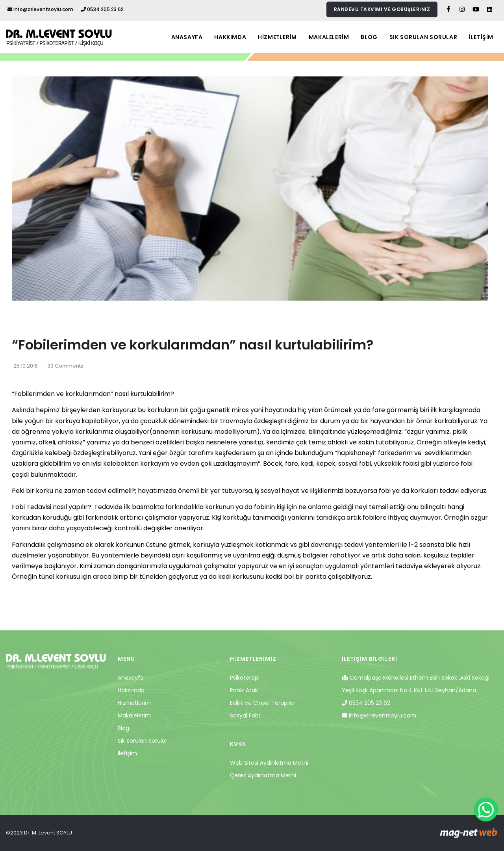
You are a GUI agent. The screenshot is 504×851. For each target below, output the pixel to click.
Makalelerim (134, 715)
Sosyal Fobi (245, 715)
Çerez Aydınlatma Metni (263, 775)
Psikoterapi (245, 678)
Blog (123, 728)
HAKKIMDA (230, 37)
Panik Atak (244, 690)
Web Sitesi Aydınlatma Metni (269, 763)
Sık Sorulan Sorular (143, 741)
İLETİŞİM (481, 37)
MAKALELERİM (329, 37)
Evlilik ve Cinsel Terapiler (263, 703)
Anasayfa (131, 678)
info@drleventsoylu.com (40, 9)
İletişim (127, 753)
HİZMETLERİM (277, 37)
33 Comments (65, 366)
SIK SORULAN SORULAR (423, 37)
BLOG (369, 37)
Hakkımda (131, 690)
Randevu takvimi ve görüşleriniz (382, 9)
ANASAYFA (187, 37)
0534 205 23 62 (102, 9)
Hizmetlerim (134, 703)
